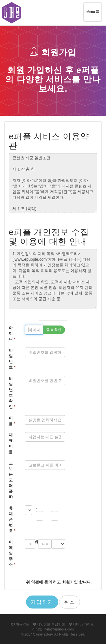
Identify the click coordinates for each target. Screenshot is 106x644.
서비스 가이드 (82, 624)
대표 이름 (11, 443)
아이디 (12, 333)
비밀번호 (12, 359)
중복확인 (54, 330)
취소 (70, 602)
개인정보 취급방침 (49, 624)
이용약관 (20, 624)
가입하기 (42, 602)
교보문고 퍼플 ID (11, 480)
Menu (94, 14)
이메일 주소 (12, 553)
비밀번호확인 (12, 393)
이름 (12, 421)
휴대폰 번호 (12, 519)
